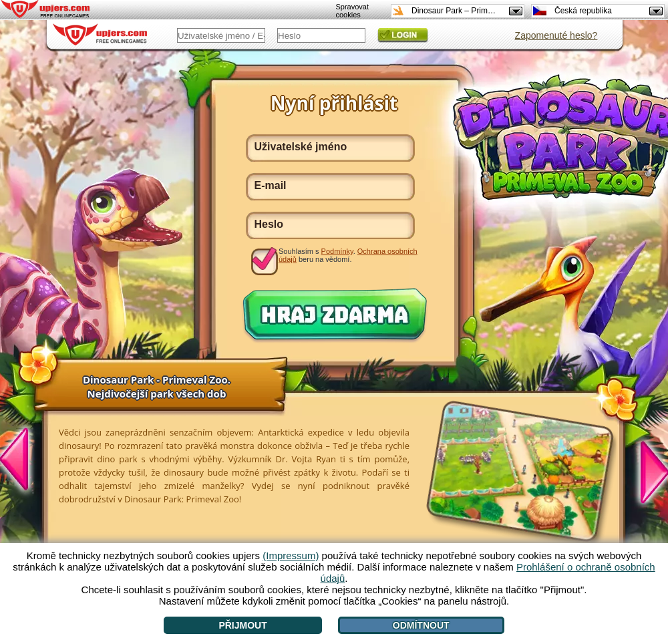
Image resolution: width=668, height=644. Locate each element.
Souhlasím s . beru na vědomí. (348, 255)
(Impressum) (291, 555)
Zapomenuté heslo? (556, 35)
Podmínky (337, 251)
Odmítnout (421, 625)
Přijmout (242, 625)
